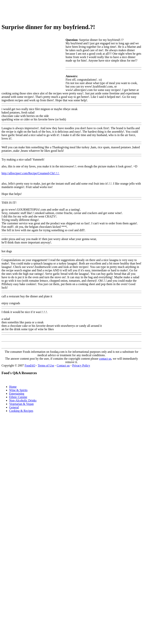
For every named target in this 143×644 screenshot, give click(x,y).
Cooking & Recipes (21, 411)
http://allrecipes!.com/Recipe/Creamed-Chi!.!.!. (31, 173)
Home (13, 387)
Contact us (63, 365)
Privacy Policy (81, 365)
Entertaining (17, 394)
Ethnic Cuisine (18, 397)
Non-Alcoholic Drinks (23, 400)
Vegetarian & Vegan (21, 404)
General (14, 407)
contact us (105, 359)
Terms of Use (46, 365)
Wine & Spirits (18, 390)
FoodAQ (30, 365)
